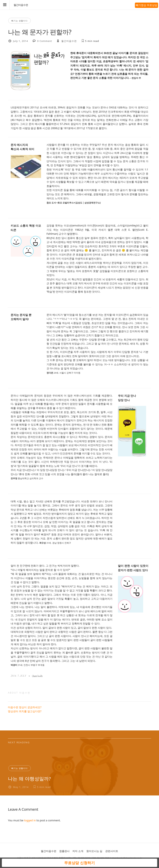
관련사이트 (112, 851)
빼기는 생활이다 (20, 21)
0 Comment (45, 41)
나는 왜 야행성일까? (29, 779)
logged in (30, 820)
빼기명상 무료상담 (146, 5)
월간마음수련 (21, 5)
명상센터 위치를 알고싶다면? (25, 711)
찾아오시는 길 (94, 851)
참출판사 (64, 851)
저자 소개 (78, 851)
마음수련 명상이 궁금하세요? (25, 707)
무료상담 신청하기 (79, 863)
